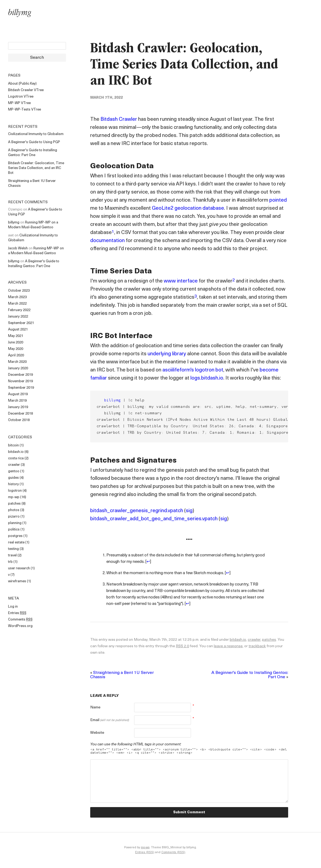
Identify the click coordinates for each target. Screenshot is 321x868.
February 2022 (19, 310)
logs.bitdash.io (207, 378)
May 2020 (16, 349)
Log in (13, 607)
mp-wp (14, 497)
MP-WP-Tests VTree (25, 110)
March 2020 (17, 362)
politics (14, 530)
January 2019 (18, 407)
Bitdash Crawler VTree (26, 90)
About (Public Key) (22, 84)
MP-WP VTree (19, 103)
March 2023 (17, 297)
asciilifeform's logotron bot (193, 370)
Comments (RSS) (173, 852)
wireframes (17, 581)
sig (189, 511)
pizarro (14, 517)
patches (14, 504)
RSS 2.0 (182, 646)
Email (110, 720)
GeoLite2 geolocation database (188, 209)
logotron (15, 491)
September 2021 (21, 323)
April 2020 (16, 355)
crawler (14, 465)
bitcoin (13, 445)
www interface (181, 281)
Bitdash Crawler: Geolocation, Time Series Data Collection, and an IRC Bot (36, 168)
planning (15, 523)
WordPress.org (20, 626)
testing (13, 549)
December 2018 (20, 414)
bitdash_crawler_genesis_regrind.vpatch (137, 511)
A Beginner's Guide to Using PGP (34, 142)
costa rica (16, 458)
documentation (107, 241)
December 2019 (20, 375)
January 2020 (18, 368)
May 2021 (16, 336)
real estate (16, 542)
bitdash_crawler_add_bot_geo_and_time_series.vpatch (154, 519)
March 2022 (17, 304)
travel (12, 555)
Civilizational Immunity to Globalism (36, 134)
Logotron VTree (21, 97)
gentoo (14, 471)
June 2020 (16, 342)
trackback (257, 646)
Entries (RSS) (145, 852)
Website (97, 733)
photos (14, 510)
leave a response (228, 646)
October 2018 (19, 420)
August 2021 (18, 330)
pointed (278, 200)
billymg (20, 13)
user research (19, 568)
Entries (17, 613)
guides (13, 478)
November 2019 (20, 381)
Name (95, 707)
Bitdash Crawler (119, 120)
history (13, 484)
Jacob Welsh (18, 248)
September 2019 (21, 388)
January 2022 (18, 317)
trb (10, 562)
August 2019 (18, 394)
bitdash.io (16, 452)
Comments (20, 620)
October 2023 (19, 291)
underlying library (167, 354)
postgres (15, 536)
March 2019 (17, 401)
